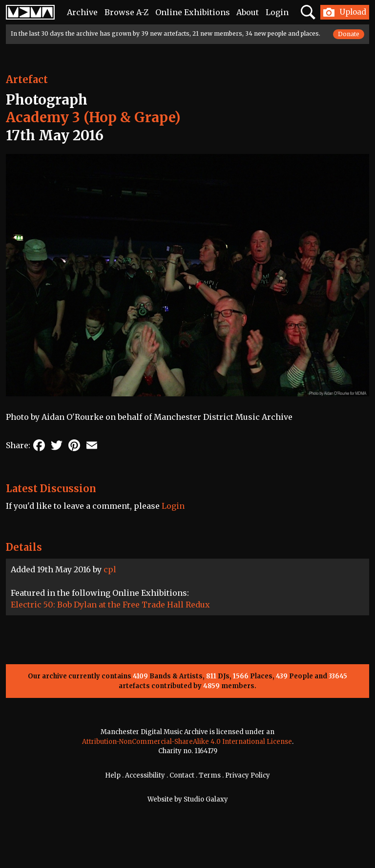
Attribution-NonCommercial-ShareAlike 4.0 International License (187, 742)
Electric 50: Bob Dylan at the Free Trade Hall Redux (110, 605)
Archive (82, 12)
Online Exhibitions (193, 12)
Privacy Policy (248, 775)
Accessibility (145, 775)
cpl (110, 569)
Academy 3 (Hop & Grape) (93, 117)
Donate (349, 34)
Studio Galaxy (206, 799)
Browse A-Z (126, 12)
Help (113, 775)
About (248, 12)
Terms (210, 775)
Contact (182, 775)
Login (277, 12)
